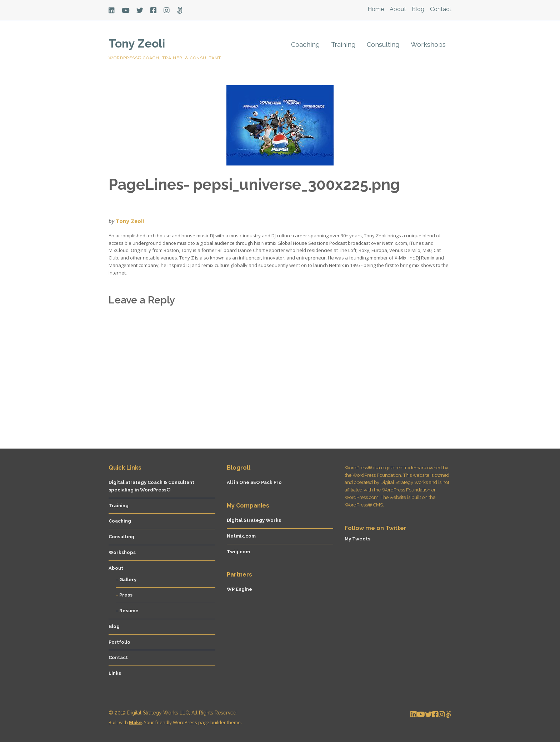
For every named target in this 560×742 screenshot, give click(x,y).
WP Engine (239, 589)
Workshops (428, 44)
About (398, 9)
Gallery (128, 580)
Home (376, 9)
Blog (418, 9)
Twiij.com (238, 552)
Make (135, 722)
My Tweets (357, 539)
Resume (129, 611)
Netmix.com (241, 536)
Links (115, 673)
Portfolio (119, 642)
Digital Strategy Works (254, 520)
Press (126, 595)
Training (343, 44)
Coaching (305, 44)
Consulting (383, 44)
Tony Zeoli (137, 43)
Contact (441, 9)
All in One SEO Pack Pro (254, 482)
